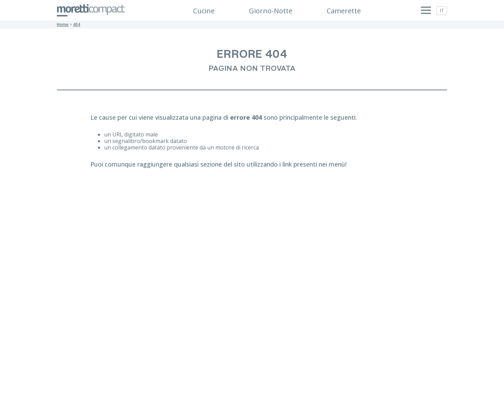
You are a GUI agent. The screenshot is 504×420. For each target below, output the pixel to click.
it (442, 10)
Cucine (204, 11)
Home (63, 24)
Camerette (344, 11)
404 (77, 24)
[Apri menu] (426, 10)
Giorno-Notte (271, 11)
